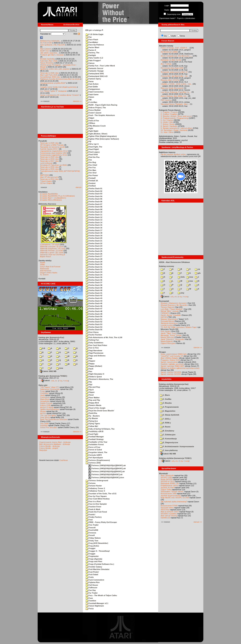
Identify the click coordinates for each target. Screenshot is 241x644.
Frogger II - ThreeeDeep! (98, 551)
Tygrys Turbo (166, 490)
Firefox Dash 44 (94, 301)
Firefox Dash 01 (94, 188)
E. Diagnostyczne (169, 442)
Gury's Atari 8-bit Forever (50, 267)
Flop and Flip (93, 400)
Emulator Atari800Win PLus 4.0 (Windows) (57, 196)
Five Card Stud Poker (96, 345)
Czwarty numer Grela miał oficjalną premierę (58, 87)
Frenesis (91, 533)
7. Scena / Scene (168, 124)
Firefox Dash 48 (94, 311)
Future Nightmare (95, 606)
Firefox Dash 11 (94, 215)
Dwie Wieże (45, 417)
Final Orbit (92, 154)
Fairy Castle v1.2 (94, 58)
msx (190, 281)
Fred (89, 520)
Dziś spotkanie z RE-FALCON (52, 45)
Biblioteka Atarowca (47, 204)
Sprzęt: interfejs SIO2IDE (171, 372)
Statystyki (43, 450)
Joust (42, 395)
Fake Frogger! (93, 60)
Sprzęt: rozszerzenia (169, 362)
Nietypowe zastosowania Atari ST (174, 72)
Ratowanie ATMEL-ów (170, 484)
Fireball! (91, 178)
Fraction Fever (93, 507)
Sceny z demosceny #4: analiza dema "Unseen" (60, 95)
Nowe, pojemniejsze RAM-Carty (174, 354)
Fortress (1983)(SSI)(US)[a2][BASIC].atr (107, 468)
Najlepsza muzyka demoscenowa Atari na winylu (60, 79)
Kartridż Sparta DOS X (49, 149)
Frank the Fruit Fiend (96, 512)
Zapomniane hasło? (167, 18)
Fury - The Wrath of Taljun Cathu (101, 595)
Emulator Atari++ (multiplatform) (53, 198)
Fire (89, 160)
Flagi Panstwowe (94, 353)
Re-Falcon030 (46, 43)
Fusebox (91, 601)
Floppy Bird (92, 403)
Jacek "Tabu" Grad (168, 333)
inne (60, 368)
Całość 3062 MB (48, 371)
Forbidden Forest (95, 444)
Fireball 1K (92, 181)
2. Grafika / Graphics (169, 114)
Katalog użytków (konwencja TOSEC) (175, 458)
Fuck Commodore (95, 580)
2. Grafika (166, 399)
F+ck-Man (91, 102)
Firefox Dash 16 (94, 228)
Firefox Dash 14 (94, 222)
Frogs (43, 391)
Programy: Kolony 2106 (170, 360)
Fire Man (91, 170)
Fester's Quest (93, 113)
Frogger (91, 548)
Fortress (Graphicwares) (98, 460)
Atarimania (44, 269)
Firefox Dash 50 (94, 316)
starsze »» (77, 101)
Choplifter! (44, 393)
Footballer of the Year (96, 442)
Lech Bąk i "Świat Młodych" (172, 309)
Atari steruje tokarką (169, 516)
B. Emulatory (167, 431)
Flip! (89, 384)
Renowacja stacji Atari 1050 (172, 68)
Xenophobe (45, 401)
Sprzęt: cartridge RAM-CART (172, 366)
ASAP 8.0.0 (45, 51)
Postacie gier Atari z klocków (52, 55)
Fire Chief (91, 165)
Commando (45, 397)
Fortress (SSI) (93, 463)
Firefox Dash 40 (94, 290)
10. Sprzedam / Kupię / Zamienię (174, 130)
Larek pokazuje (46, 163)
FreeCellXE (92, 530)
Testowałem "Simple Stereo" (172, 492)
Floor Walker (93, 398)
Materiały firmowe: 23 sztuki (52, 250)
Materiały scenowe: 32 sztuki (52, 246)
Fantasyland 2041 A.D (96, 76)
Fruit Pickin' (92, 572)
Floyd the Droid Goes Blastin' (100, 411)
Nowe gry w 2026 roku (49, 73)
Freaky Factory (94, 517)
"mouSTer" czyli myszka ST (172, 356)
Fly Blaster (92, 418)
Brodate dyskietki (47, 59)
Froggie (90, 554)
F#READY (165, 313)
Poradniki (43, 141)
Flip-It (90, 390)
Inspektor (44, 425)
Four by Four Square (96, 496)
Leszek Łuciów (167, 325)
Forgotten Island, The (96, 452)
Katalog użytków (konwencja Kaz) (174, 384)
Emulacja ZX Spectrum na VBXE (54, 165)
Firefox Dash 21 (94, 241)
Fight (89, 128)
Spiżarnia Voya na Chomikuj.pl (52, 254)
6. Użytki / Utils (167, 122)
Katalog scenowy (167, 266)
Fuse (89, 598)
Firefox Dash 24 (94, 249)
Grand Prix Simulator (49, 427)
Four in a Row (93, 501)
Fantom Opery (93, 79)
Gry (165, 36)
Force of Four (93, 447)
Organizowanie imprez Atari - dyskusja (55, 442)
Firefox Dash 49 (94, 314)
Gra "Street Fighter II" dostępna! (53, 91)
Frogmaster (92, 556)
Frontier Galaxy (94, 567)
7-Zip (61, 381)
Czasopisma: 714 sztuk (50, 244)
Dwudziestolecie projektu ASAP (53, 83)
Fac (89, 37)
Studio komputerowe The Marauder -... (176, 56)
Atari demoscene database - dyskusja (54, 444)
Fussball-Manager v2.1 (97, 603)
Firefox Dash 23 (94, 246)
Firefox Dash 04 (94, 196)
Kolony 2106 (45, 405)
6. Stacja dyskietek (170, 415)
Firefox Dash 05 (94, 199)
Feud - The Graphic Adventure (100, 115)
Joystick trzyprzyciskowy (171, 496)
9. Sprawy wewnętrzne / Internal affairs (176, 128)
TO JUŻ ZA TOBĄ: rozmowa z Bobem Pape (178, 327)
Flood (90, 395)
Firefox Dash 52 (94, 322)
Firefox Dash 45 (94, 303)
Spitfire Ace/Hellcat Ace (50, 409)
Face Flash (92, 40)
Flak (89, 358)
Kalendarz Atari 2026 (49, 61)
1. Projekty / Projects (169, 112)
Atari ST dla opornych (49, 177)
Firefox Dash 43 (94, 298)
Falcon (90, 63)
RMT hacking (166, 100)
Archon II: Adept (47, 407)
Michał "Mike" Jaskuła (170, 311)
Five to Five (92, 348)
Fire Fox (91, 168)
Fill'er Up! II (92, 144)
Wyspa (43, 411)
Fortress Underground (97, 480)
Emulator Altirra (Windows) (51, 200)
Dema (182, 36)
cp (197, 269)
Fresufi (90, 535)
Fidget (90, 118)
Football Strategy (95, 439)
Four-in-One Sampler (96, 504)
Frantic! (90, 514)
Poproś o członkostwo (186, 18)
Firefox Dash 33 (94, 272)
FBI (89, 100)
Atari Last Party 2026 (49, 75)
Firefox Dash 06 (94, 202)
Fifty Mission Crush (96, 126)
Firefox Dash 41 (94, 293)
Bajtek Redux (45, 256)
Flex (89, 371)
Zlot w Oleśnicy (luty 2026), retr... (174, 96)
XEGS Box (165, 510)
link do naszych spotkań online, (173, 154)
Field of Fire (92, 121)
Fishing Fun (92, 340)
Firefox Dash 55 (94, 330)
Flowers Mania (93, 405)
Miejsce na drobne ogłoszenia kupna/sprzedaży (180, 368)
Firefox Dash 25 (94, 251)
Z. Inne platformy (169, 450)
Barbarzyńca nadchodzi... (51, 41)
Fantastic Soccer (94, 68)
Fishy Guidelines (94, 343)
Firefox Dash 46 (94, 306)
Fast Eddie (92, 87)
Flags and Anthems (95, 356)
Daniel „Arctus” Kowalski (171, 315)
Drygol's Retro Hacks (49, 273)
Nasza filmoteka (47, 63)
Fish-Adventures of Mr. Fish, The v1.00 (104, 337)
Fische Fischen (94, 335)
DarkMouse (165, 518)
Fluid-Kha (91, 413)
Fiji (88, 141)
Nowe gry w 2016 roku (49, 167)
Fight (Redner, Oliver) (96, 134)
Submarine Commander (50, 389)
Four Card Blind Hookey (98, 499)
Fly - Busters (93, 416)
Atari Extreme (46, 49)
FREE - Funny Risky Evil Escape (101, 522)
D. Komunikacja (168, 439)
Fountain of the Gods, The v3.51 (101, 494)
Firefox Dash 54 (94, 327)
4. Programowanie (169, 407)
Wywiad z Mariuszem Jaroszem (174, 303)
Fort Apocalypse (94, 458)
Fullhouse (91, 588)
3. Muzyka (166, 403)
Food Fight (92, 434)
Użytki (173, 36)
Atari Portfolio (166, 64)
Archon (43, 413)
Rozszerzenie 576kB (169, 506)
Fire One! (91, 173)
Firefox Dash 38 (94, 285)
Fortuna (90, 483)
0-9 (42, 348)
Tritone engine (46, 181)
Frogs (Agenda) (94, 559)
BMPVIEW (45, 175)
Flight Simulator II (95, 374)
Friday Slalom (93, 538)
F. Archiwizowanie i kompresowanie (177, 446)
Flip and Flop (93, 387)
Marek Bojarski (167, 341)
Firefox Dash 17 (94, 230)
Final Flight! (92, 149)
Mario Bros (45, 399)
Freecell (91, 528)
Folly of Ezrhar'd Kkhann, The (100, 429)
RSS (77, 34)
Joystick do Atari (167, 488)
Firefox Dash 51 (94, 319)
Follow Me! (92, 426)
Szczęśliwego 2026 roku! (50, 77)
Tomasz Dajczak (167, 307)
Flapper (90, 361)
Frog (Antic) (92, 546)
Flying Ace (92, 421)
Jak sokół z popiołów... (49, 53)
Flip (89, 382)
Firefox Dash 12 (94, 217)
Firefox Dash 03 (94, 194)
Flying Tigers (93, 424)
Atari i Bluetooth (167, 475)
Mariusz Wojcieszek (169, 319)
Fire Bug (91, 162)
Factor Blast (92, 47)
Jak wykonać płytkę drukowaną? (174, 502)
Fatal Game (92, 94)
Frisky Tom (92, 541)
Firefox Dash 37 (94, 282)
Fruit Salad (92, 574)
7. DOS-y (165, 419)
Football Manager (95, 437)
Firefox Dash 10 (94, 212)
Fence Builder (93, 110)
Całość (46, 380)
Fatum (90, 97)
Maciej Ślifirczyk (167, 337)
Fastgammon (93, 89)
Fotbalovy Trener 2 (95, 488)
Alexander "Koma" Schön (171, 335)
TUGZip (66, 381)
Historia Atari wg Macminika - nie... (175, 76)
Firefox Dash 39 (94, 288)
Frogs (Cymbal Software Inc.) (100, 564)
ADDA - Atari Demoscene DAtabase (174, 262)
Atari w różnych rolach (170, 512)
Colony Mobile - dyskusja (49, 446)
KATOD (164, 317)
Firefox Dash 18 (94, 233)
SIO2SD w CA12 (168, 481)
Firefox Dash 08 (94, 207)
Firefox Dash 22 (94, 243)
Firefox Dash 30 (94, 264)
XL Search (44, 275)
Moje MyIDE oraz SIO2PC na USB (175, 498)
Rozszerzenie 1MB (168, 494)
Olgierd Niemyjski (168, 343)
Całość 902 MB (168, 454)
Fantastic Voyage (95, 71)
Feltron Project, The (96, 108)
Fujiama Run (93, 582)
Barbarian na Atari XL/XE (171, 60)
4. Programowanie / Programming (174, 118)
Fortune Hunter (94, 486)
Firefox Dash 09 (94, 209)
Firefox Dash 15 (94, 225)
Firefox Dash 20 (94, 238)
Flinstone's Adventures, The (99, 379)
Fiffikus (90, 123)
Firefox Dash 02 (94, 191)
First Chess (92, 332)
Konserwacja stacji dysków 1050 (53, 153)
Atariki (43, 263)
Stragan (162, 352)
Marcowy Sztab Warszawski (172, 88)
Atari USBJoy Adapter (170, 358)
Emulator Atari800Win (49, 194)
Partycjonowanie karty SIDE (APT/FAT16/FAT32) (60, 171)
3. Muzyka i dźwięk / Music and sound (176, 116)
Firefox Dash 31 (94, 267)
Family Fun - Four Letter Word (100, 66)
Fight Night (92, 131)
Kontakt (42, 279)
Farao (90, 81)
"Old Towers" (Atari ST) (50, 387)
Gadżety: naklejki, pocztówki (172, 364)
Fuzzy (90, 608)
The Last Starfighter (48, 415)
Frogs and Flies (94, 561)
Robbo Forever (46, 403)
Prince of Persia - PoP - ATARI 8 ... (175, 48)
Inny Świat (44, 423)
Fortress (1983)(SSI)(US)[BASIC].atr (105, 474)
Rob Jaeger (165, 331)
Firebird (90, 183)
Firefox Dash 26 (94, 254)
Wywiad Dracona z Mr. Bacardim (174, 305)
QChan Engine (46, 183)
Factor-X (91, 50)
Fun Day (91, 590)
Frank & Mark (93, 509)
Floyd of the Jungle (95, 408)
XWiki (42, 265)
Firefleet (91, 186)
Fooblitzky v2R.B (94, 431)
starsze (79, 187)
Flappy (90, 364)
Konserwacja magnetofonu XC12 (54, 155)
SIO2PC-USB (166, 477)
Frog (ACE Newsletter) (97, 543)
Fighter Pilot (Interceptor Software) (102, 139)
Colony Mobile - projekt (49, 448)
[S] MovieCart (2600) (169, 52)
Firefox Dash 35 (94, 277)
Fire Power (92, 175)
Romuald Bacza (167, 321)
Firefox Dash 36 (94, 280)
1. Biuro (165, 395)
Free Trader (92, 525)
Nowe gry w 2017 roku (49, 161)
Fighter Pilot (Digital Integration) (101, 136)
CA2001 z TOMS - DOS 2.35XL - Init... (176, 84)
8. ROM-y (165, 423)
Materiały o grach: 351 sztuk (52, 252)
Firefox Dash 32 (94, 269)
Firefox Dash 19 (94, 236)
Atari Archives (46, 271)
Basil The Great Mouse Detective (54, 419)
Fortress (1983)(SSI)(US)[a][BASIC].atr (107, 471)
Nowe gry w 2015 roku (49, 169)
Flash (89, 369)
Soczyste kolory (167, 508)
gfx (198, 273)
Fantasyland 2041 (95, 74)
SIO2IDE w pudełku (169, 514)
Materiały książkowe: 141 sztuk (53, 248)
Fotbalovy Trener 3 (95, 491)
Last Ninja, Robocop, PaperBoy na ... (176, 92)
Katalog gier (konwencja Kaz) (51, 337)
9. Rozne (165, 427)
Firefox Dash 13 (94, 220)
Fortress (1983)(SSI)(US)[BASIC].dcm (106, 477)
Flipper (90, 392)
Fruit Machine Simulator (97, 569)
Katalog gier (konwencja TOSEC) (53, 376)
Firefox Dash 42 (94, 296)
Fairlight (91, 55)
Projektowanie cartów (169, 486)
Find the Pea (92, 157)
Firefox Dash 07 (94, 204)
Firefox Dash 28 (94, 259)
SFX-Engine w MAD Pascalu (52, 145)
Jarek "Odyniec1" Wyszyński (172, 339)
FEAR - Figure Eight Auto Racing (101, 105)
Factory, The (92, 53)
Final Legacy (93, 152)
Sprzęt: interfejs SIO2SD (171, 374)
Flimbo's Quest (94, 377)
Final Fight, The (94, 147)
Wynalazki (163, 473)
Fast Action (92, 84)
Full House (92, 585)
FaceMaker (92, 42)
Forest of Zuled (94, 450)
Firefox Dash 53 (94, 324)
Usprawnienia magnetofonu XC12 (54, 151)
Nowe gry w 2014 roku (49, 179)
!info (181, 277)
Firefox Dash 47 (94, 309)
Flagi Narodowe (94, 350)
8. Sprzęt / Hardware (169, 126)
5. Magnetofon (168, 411)
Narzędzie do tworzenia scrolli (52, 147)
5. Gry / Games (167, 120)
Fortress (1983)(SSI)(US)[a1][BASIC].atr (107, 465)
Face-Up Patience (95, 45)
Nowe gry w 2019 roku (49, 159)
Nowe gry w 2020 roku (49, 157)
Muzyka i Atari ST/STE (170, 80)
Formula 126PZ (94, 455)
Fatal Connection (94, 92)
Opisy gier (43, 385)
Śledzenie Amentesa (169, 323)
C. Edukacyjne (168, 435)
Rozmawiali (164, 301)
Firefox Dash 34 (94, 275)
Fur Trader (92, 593)
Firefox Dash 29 (94, 262)
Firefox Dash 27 (94, 256)
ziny (181, 293)
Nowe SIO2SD (167, 479)
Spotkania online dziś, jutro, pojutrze (55, 69)
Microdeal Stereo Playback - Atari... (175, 104)
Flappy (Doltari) (94, 366)
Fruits (90, 577)
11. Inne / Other (167, 132)
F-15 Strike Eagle (94, 34)
